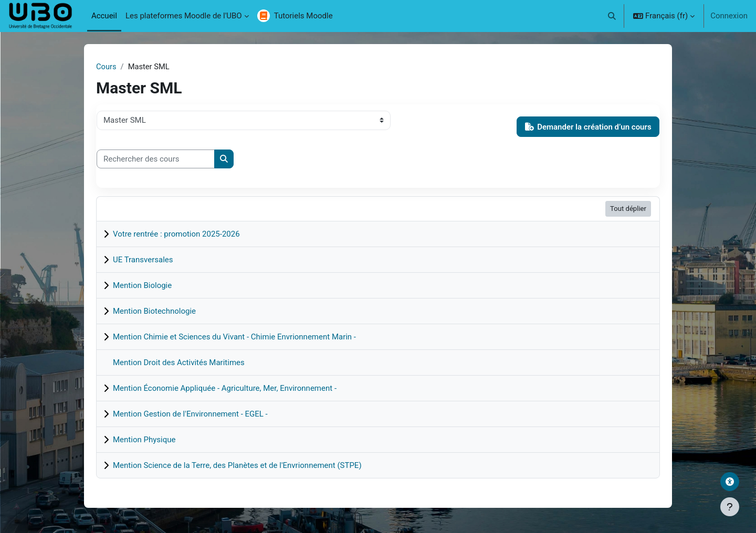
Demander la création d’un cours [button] (588, 127)
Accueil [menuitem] (104, 16)
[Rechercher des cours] (156, 159)
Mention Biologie (142, 285)
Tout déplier (628, 209)
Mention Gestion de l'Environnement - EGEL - (190, 414)
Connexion (729, 16)
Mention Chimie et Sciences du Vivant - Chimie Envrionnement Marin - (234, 337)
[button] (612, 16)
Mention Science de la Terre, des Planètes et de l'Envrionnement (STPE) (237, 465)
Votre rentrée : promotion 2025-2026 (176, 234)
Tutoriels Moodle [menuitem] (303, 16)
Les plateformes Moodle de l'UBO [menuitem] (184, 16)
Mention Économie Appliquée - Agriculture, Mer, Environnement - (225, 388)
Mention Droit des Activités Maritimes (179, 363)
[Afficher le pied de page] (730, 507)
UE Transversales (143, 260)
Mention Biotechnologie (154, 311)
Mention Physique (144, 440)
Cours (106, 67)
